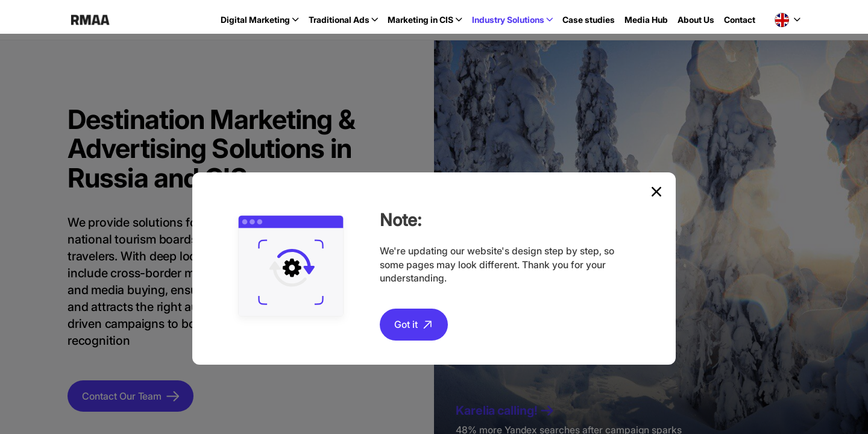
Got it (406, 324)
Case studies (589, 20)
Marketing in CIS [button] (420, 20)
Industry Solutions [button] (508, 20)
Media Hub (646, 20)
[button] (788, 20)
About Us (696, 20)
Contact (740, 20)
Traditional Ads (339, 20)
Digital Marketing (255, 20)
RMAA (90, 20)
